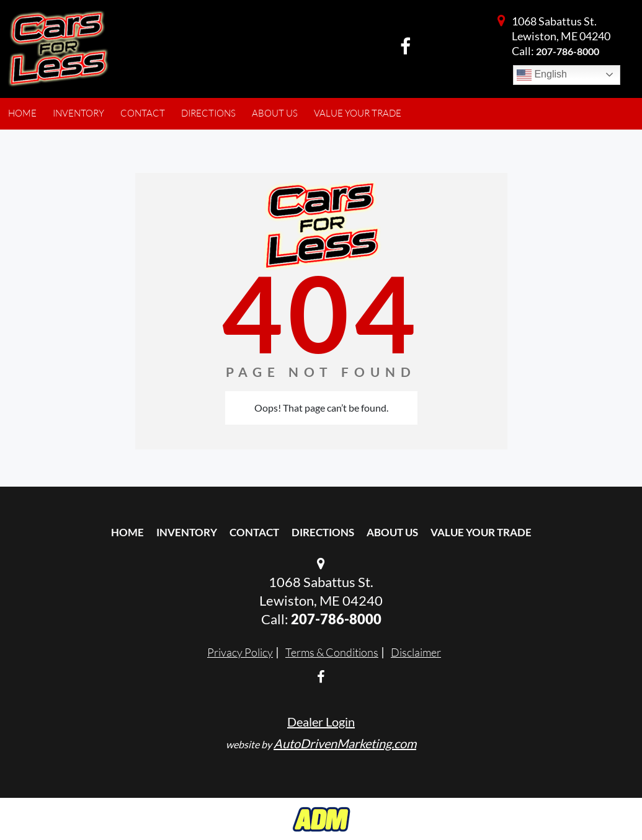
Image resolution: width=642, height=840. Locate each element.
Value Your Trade (481, 532)
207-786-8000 (568, 51)
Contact (254, 532)
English (542, 75)
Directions (323, 532)
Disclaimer (416, 652)
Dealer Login (321, 722)
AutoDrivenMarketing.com (345, 743)
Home (127, 532)
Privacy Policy (240, 652)
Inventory (187, 532)
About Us (392, 532)
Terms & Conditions (332, 652)
